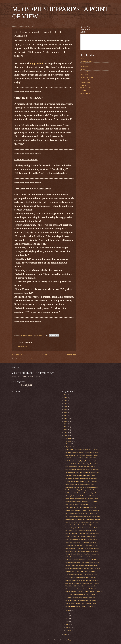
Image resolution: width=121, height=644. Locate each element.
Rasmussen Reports (87, 80)
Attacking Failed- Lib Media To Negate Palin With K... (81, 496)
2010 (66, 436)
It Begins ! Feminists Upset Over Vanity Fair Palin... (81, 598)
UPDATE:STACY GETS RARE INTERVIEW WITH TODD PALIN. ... (86, 592)
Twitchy (83, 69)
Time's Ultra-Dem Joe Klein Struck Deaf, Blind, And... (81, 507)
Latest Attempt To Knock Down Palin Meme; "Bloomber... (82, 499)
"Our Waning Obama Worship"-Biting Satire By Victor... (82, 574)
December (69, 438)
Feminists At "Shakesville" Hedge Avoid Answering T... (82, 551)
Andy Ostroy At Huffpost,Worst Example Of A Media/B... (82, 583)
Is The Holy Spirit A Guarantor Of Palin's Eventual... (81, 595)
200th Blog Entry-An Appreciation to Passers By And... (82, 455)
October (68, 444)
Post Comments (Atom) (28, 359)
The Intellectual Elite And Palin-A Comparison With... (81, 586)
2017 (66, 415)
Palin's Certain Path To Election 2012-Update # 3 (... (81, 458)
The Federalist (85, 67)
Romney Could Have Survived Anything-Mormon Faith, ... (83, 464)
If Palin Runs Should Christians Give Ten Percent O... (81, 481)
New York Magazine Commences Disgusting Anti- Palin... (83, 534)
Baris (82, 59)
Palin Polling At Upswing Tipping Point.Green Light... (81, 461)
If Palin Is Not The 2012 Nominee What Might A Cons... (82, 545)
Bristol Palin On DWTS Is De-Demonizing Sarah (80, 484)
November (69, 441)
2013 (66, 427)
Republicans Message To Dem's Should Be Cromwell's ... (83, 502)
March (68, 625)
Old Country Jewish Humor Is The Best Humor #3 (80, 467)
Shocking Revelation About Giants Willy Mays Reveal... (82, 513)
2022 (66, 401)
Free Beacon (84, 75)
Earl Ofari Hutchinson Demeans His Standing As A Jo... (82, 452)
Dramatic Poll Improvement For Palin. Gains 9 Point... (82, 487)
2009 (66, 634)
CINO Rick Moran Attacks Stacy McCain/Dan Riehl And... (83, 470)
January (68, 630)
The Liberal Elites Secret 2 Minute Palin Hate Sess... (81, 542)
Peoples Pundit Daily (87, 77)
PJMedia (83, 91)
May (67, 619)
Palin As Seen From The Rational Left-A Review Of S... (82, 522)
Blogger (70, 640)
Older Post (72, 355)
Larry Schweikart (85, 83)
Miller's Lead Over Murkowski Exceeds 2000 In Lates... (82, 589)
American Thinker (86, 72)
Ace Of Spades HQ (86, 93)
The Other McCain (86, 88)
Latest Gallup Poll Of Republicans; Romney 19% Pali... (82, 449)
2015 (66, 421)
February (69, 628)
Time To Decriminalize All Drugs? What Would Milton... (82, 603)
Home (45, 355)
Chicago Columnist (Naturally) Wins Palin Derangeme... (82, 554)
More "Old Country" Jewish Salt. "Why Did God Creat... (82, 580)
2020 (66, 407)
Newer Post (17, 355)
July (67, 613)
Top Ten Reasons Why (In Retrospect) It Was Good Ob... (82, 490)
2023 (66, 398)
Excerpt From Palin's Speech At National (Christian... (81, 525)
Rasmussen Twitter (86, 61)
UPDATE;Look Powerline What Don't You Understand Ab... (83, 510)
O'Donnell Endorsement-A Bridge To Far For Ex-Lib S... (82, 560)
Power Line (84, 64)
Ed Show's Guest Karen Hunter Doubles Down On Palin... (83, 563)
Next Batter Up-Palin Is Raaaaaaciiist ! (77, 505)
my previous (37, 63)
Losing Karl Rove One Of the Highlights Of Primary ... (81, 537)
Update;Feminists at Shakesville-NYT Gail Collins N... (81, 601)
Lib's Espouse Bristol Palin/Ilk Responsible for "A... (81, 577)
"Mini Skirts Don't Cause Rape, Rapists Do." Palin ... (81, 475)
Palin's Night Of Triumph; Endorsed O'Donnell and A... (82, 539)
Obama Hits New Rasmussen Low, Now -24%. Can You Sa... (84, 569)
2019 (66, 409)
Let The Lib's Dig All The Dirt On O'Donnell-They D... (81, 531)
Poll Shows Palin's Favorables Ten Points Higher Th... (82, 493)
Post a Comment (22, 346)
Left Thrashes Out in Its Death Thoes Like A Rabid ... (81, 571)
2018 (66, 412)
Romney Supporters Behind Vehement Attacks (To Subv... (83, 528)
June (67, 616)
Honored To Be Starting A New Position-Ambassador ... (82, 478)
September (69, 447)
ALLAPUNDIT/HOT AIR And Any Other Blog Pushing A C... (83, 472)
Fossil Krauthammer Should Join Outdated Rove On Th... (83, 519)
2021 (66, 404)
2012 (66, 430)
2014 (66, 424)
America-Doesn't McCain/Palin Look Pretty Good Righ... (82, 566)
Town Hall (83, 85)
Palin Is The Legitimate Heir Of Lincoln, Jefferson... (81, 557)
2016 (66, 418)
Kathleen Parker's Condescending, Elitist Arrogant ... (81, 606)
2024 (66, 395)
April (67, 622)
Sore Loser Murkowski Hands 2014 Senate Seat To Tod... (83, 516)
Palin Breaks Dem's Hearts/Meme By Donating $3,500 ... (82, 548)
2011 (66, 433)
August (68, 610)
